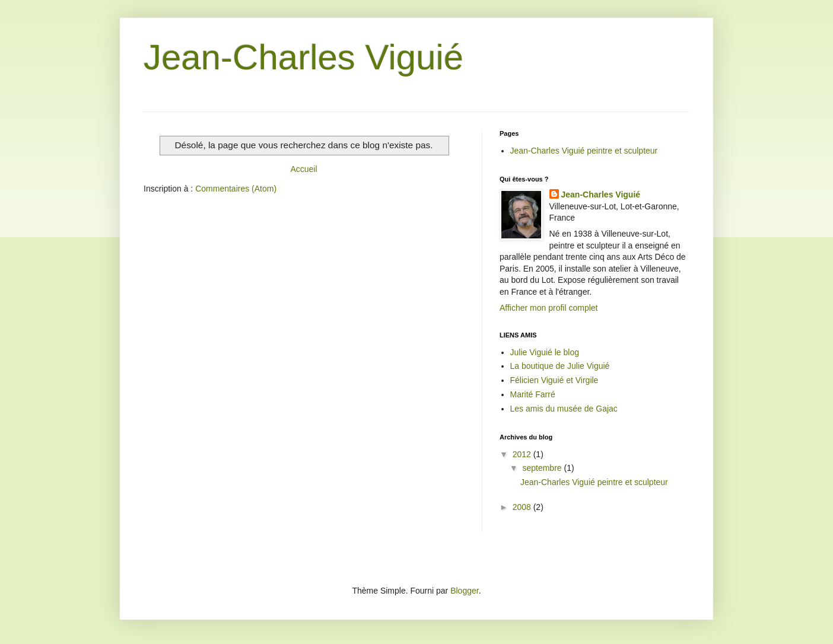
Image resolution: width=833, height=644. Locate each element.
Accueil (303, 169)
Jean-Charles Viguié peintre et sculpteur (584, 151)
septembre (543, 468)
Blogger (464, 591)
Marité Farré (533, 394)
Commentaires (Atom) (236, 189)
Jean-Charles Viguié (303, 57)
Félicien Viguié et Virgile (554, 380)
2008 (523, 507)
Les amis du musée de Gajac (564, 409)
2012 (523, 454)
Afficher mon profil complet (549, 308)
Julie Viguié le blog (545, 352)
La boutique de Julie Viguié (560, 366)
